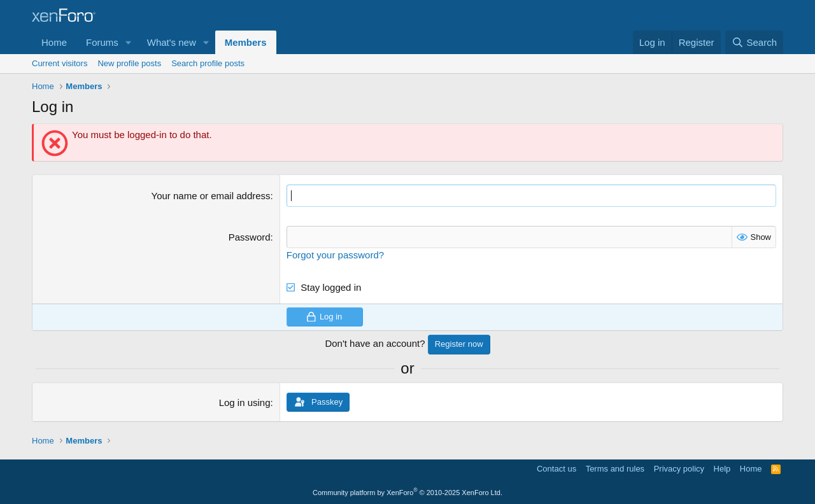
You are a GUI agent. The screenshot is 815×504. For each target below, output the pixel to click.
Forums (102, 42)
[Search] (754, 42)
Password (250, 237)
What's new (172, 42)
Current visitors (60, 63)
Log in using (245, 402)
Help (722, 469)
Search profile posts (208, 63)
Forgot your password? (335, 255)
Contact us (556, 469)
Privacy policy (679, 469)
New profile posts (129, 63)
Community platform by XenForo (407, 493)
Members (246, 42)
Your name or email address (211, 196)
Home (54, 42)
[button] (129, 42)
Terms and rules (615, 469)
